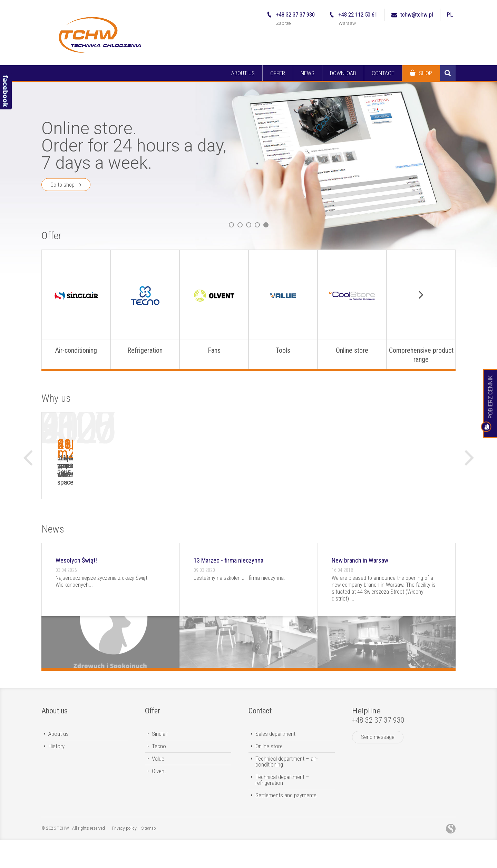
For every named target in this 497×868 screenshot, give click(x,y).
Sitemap (149, 856)
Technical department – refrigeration (282, 808)
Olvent (159, 799)
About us (55, 739)
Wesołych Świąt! (76, 588)
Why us (56, 398)
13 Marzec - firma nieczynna (228, 588)
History (56, 774)
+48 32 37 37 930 (378, 748)
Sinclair (160, 762)
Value (158, 787)
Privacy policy (124, 856)
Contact (260, 739)
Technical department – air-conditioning (286, 789)
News (53, 557)
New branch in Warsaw (360, 588)
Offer (51, 236)
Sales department (275, 762)
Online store (269, 774)
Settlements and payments (286, 823)
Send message (378, 765)
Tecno (159, 774)
